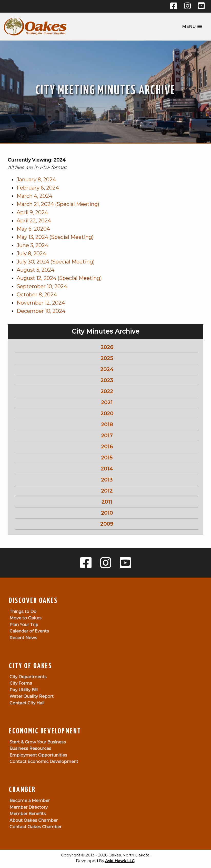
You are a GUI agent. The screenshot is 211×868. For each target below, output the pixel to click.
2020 (107, 413)
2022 (107, 391)
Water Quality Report (32, 696)
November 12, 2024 (41, 303)
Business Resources (30, 748)
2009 (107, 524)
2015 (107, 458)
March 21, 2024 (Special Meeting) (58, 204)
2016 (107, 447)
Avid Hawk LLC (120, 861)
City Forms (21, 683)
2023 (107, 380)
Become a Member (30, 801)
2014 (107, 469)
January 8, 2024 (36, 180)
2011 (107, 502)
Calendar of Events (29, 631)
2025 (107, 358)
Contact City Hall (27, 703)
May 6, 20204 (33, 229)
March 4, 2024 (34, 196)
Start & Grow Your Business (38, 742)
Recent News (23, 638)
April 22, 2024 (34, 221)
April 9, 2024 (32, 212)
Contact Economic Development (44, 762)
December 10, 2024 (41, 311)
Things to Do (23, 612)
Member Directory (29, 807)
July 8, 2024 (31, 253)
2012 (107, 491)
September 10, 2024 (42, 286)
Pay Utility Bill (24, 690)
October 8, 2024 (37, 295)
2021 (107, 402)
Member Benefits (28, 814)
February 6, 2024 (38, 188)
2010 (107, 513)
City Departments (28, 677)
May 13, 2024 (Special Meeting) (55, 237)
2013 (107, 480)
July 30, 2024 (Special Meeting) (56, 262)
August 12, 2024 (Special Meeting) (59, 278)
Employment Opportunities (38, 755)
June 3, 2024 (32, 245)
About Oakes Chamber (34, 820)
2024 (107, 369)
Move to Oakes (26, 618)
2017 (107, 436)
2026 (107, 347)
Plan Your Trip (24, 625)
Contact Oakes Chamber (36, 827)
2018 (107, 424)
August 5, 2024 (36, 270)
